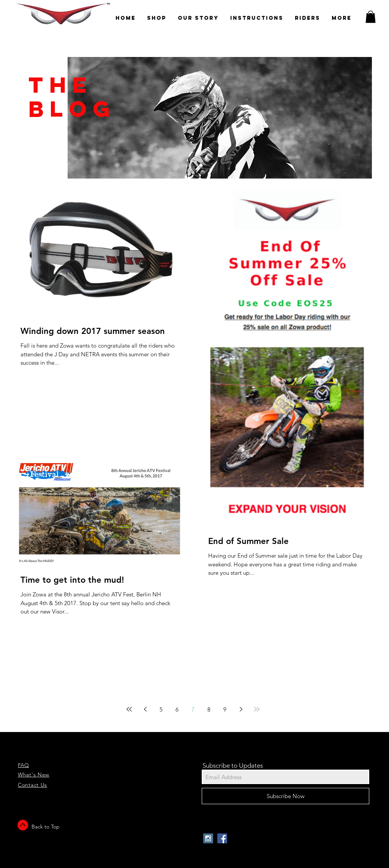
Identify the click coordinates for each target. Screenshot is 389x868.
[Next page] (241, 709)
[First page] (129, 709)
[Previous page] (145, 709)
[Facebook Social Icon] (222, 838)
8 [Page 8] (209, 709)
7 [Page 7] (193, 709)
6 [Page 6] (177, 709)
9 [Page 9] (225, 709)
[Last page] (257, 709)
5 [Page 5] (161, 709)
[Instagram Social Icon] (208, 838)
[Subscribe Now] (285, 796)
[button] (371, 17)
